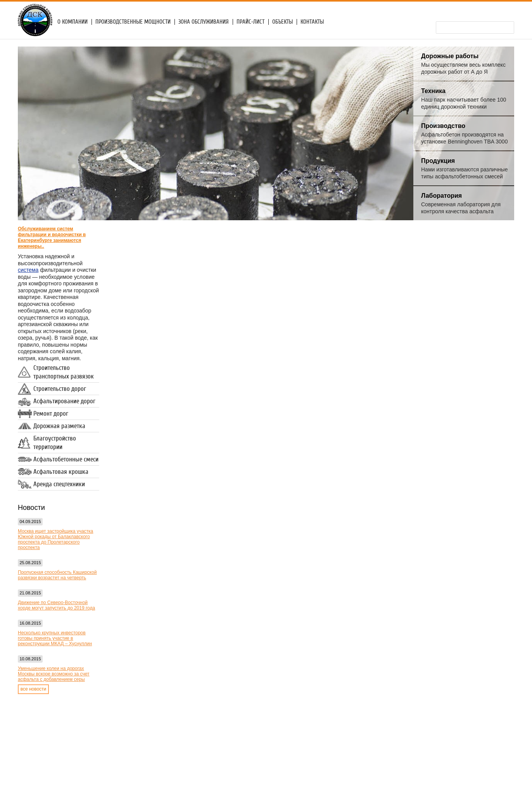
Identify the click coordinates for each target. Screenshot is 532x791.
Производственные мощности (133, 22)
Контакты (312, 22)
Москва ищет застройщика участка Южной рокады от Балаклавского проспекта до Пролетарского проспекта (55, 539)
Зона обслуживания (204, 22)
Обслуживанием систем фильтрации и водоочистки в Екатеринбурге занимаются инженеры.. (52, 237)
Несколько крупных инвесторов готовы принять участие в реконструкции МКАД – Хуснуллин (55, 638)
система (28, 270)
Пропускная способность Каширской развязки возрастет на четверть (57, 575)
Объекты (282, 22)
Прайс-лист (250, 22)
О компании (73, 22)
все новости (34, 689)
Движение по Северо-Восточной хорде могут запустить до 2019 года (56, 605)
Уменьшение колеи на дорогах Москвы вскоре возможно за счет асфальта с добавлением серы (54, 674)
